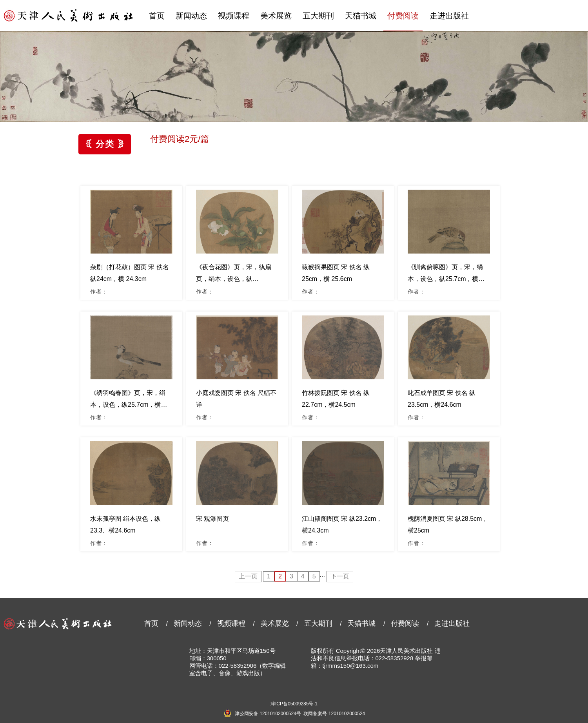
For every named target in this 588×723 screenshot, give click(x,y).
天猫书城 (361, 16)
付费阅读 (403, 16)
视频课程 (234, 16)
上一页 (248, 576)
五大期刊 (318, 16)
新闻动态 (191, 16)
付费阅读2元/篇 (180, 139)
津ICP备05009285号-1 (294, 704)
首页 (157, 16)
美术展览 (276, 16)
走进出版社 (449, 16)
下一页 (340, 576)
